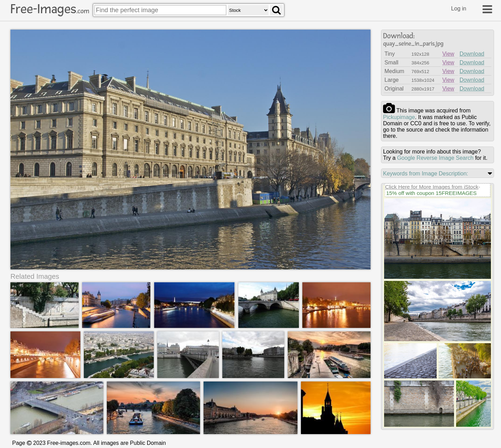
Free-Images (50, 9)
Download (472, 54)
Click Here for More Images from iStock (432, 187)
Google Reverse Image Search (435, 158)
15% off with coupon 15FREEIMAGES (431, 193)
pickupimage (399, 117)
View (448, 54)
